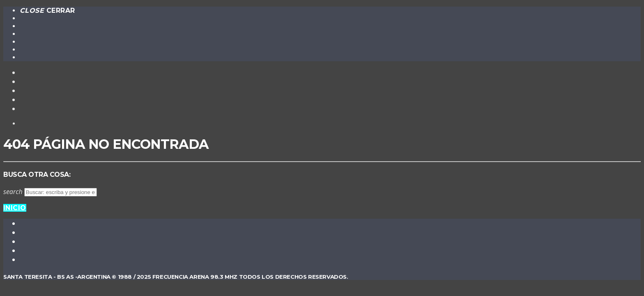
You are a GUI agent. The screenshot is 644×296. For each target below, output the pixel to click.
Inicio (15, 208)
